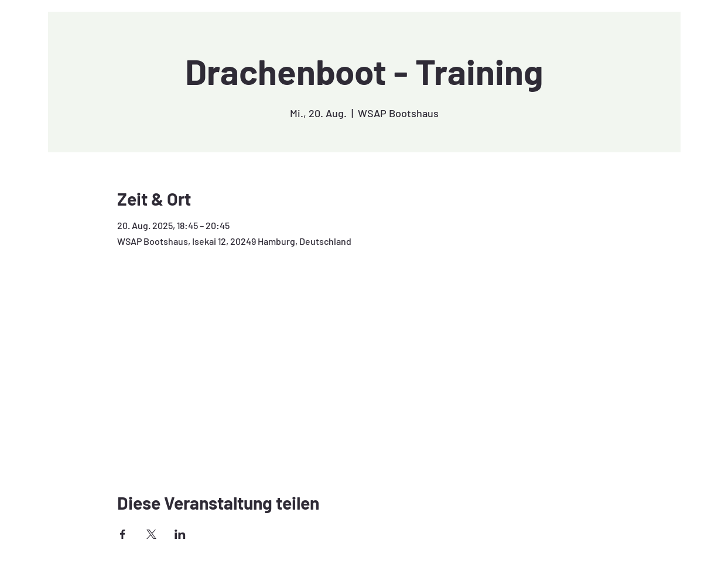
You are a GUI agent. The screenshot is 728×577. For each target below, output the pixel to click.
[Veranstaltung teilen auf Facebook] (123, 534)
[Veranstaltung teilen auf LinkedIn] (180, 534)
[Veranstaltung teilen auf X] (151, 534)
